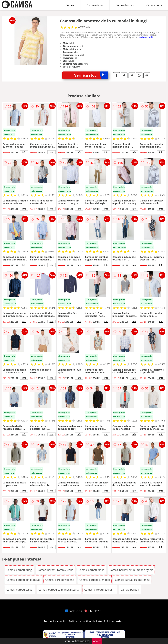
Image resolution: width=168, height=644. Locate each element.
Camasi (70, 5)
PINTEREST (93, 611)
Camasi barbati (125, 5)
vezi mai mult (146, 37)
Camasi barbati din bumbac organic (131, 570)
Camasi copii (154, 5)
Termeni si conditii (55, 621)
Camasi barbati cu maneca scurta (59, 590)
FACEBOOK (74, 611)
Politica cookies (113, 621)
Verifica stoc (91, 75)
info (24, 152)
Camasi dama (95, 5)
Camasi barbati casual (20, 590)
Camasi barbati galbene (60, 580)
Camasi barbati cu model (95, 580)
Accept (97, 641)
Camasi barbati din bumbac (23, 580)
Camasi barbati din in (91, 570)
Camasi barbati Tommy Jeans (55, 570)
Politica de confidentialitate (85, 621)
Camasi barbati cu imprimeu (132, 580)
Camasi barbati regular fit (100, 590)
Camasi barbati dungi (19, 570)
